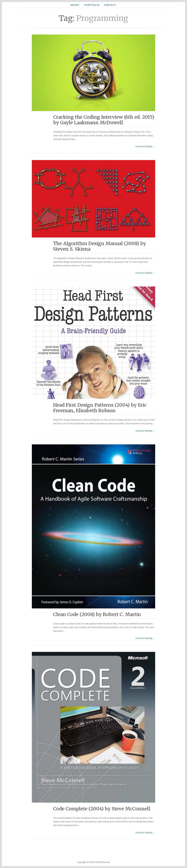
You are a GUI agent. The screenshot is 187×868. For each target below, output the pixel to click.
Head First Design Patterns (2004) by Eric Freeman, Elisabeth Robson (100, 408)
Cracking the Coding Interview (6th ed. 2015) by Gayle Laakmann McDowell (104, 120)
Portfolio (92, 5)
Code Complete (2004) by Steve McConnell (102, 809)
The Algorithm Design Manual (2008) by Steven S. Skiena (100, 246)
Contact (110, 5)
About (75, 5)
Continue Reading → (145, 146)
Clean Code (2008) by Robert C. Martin (97, 614)
